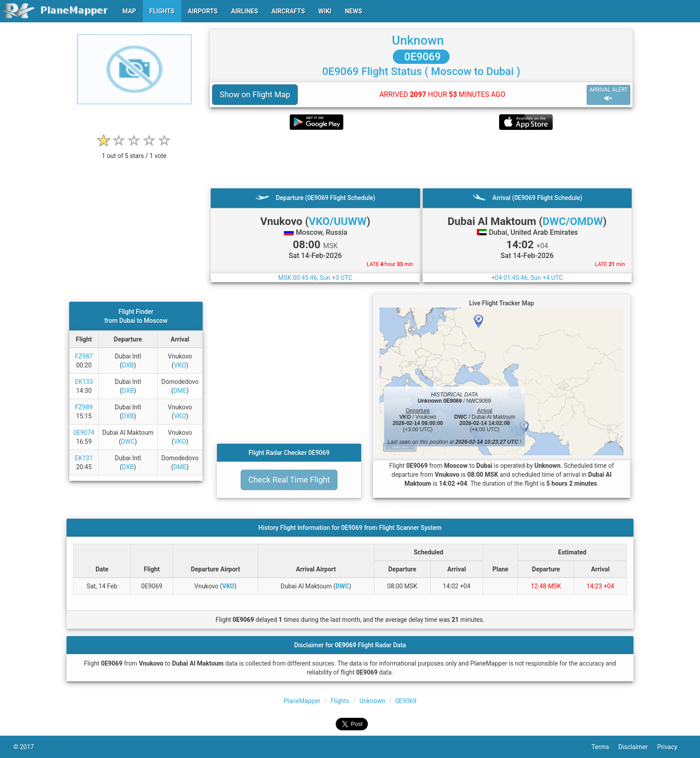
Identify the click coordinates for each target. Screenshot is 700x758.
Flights (340, 701)
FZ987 (84, 356)
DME (180, 391)
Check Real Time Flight (289, 480)
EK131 (84, 458)
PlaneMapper (302, 701)
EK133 (84, 382)
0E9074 (84, 433)
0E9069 (421, 57)
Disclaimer (638, 747)
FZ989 (84, 407)
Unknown (418, 40)
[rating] (134, 151)
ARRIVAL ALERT (608, 94)
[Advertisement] (421, 159)
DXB (128, 365)
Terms (605, 747)
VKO (180, 365)
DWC (128, 441)
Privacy (672, 747)
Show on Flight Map (255, 94)
